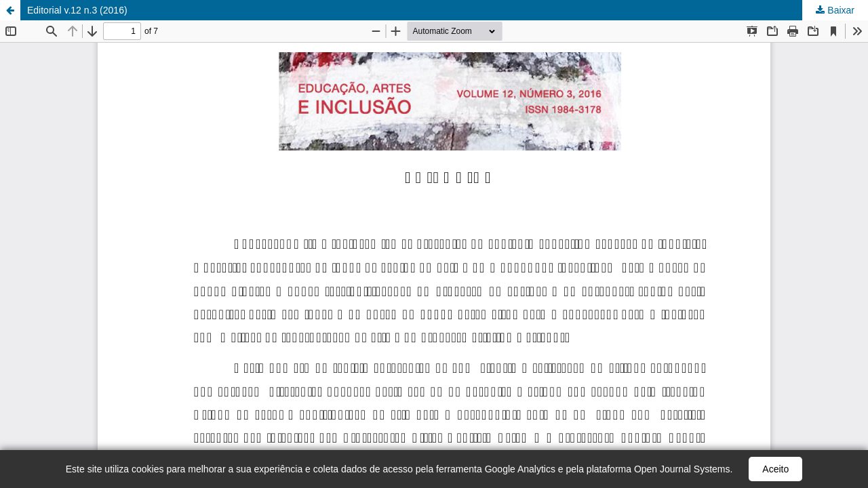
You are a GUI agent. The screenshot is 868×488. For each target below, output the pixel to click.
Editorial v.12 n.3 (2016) (77, 10)
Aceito (775, 469)
